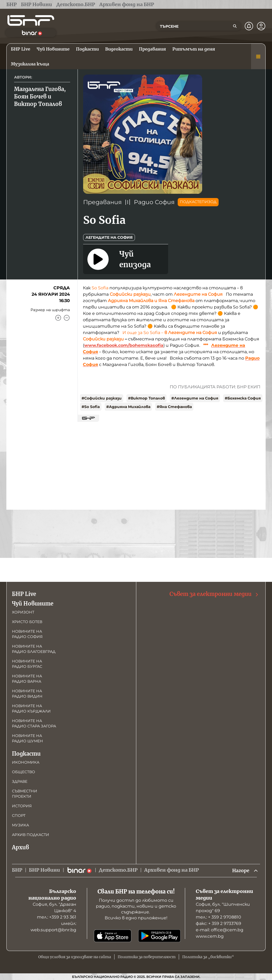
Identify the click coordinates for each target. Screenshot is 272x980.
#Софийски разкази (102, 398)
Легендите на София (109, 237)
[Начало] (31, 20)
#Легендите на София (195, 398)
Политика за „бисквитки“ (208, 957)
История (22, 806)
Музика (20, 825)
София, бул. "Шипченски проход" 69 (223, 907)
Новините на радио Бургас (27, 664)
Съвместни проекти (25, 793)
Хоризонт (23, 612)
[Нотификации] (249, 26)
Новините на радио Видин (27, 693)
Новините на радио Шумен (27, 738)
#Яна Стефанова (174, 407)
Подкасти (26, 753)
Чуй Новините (33, 603)
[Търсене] (235, 26)
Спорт (19, 815)
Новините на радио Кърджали (31, 708)
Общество (24, 772)
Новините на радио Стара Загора (34, 723)
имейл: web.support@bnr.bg (53, 927)
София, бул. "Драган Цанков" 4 (54, 907)
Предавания (102, 202)
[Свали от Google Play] (159, 936)
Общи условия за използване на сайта (75, 957)
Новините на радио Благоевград (34, 649)
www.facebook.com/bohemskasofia (124, 345)
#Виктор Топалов (146, 398)
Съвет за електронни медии (214, 594)
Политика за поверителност (147, 957)
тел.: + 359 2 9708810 (218, 917)
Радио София (154, 202)
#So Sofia (91, 407)
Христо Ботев (27, 621)
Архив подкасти (31, 834)
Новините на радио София (27, 634)
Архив (20, 847)
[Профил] (261, 26)
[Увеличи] (58, 318)
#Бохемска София (243, 398)
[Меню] (258, 56)
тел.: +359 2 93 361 (57, 917)
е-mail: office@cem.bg (220, 930)
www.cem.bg (210, 936)
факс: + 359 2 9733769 (218, 923)
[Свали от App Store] (113, 936)
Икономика (26, 762)
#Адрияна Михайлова (128, 407)
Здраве (20, 781)
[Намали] (67, 318)
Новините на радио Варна (27, 678)
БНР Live (24, 594)
